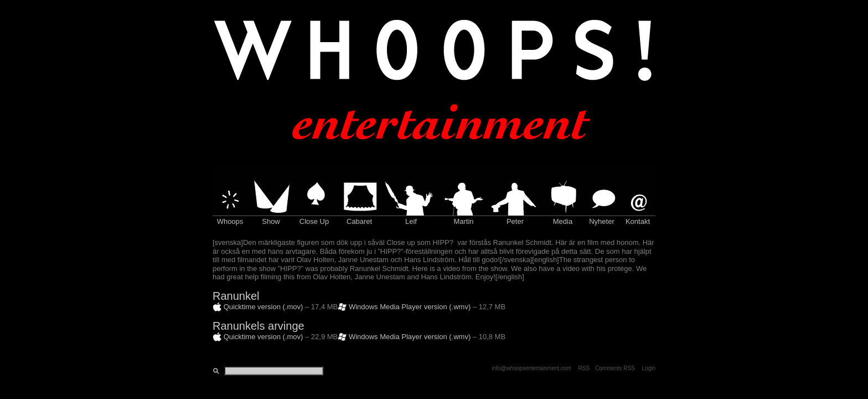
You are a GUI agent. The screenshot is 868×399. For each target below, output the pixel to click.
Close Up (314, 221)
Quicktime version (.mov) (263, 307)
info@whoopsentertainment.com (531, 368)
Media (563, 221)
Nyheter (602, 221)
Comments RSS (615, 368)
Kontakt (638, 221)
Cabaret (359, 221)
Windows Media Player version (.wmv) (410, 307)
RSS (584, 368)
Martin (463, 221)
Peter (515, 221)
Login (649, 368)
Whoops (230, 221)
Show (271, 221)
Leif (411, 221)
